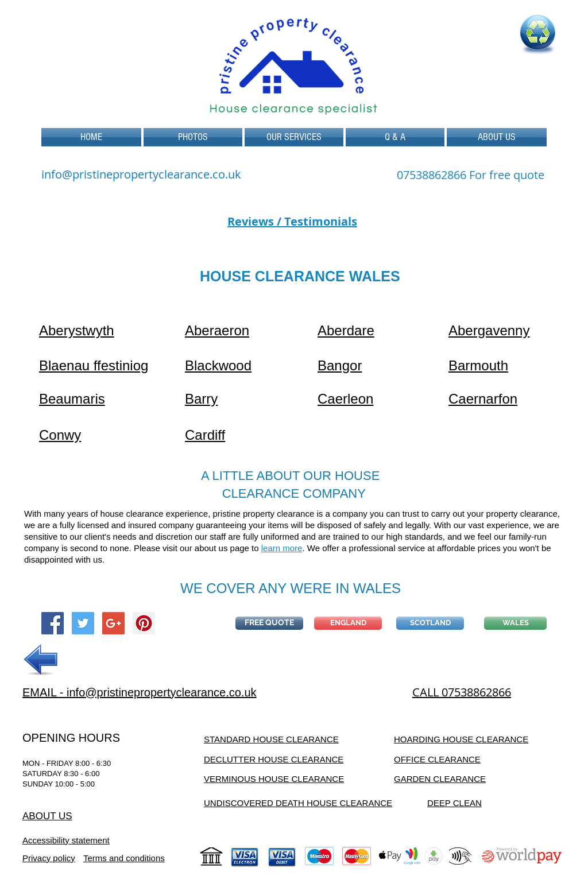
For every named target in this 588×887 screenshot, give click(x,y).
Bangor (340, 365)
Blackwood (218, 365)
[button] (294, 137)
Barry (201, 399)
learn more (282, 548)
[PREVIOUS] (42, 660)
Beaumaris (72, 399)
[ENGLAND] (348, 623)
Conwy (60, 435)
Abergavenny (489, 330)
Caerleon (345, 399)
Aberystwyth (77, 330)
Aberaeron (217, 330)
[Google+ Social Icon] (113, 623)
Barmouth (478, 365)
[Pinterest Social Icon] (144, 623)
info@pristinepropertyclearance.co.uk (141, 174)
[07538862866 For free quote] (471, 175)
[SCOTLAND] (430, 623)
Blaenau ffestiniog (94, 365)
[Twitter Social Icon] (83, 623)
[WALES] (515, 623)
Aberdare (346, 330)
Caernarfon (483, 399)
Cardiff (205, 435)
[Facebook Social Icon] (53, 623)
